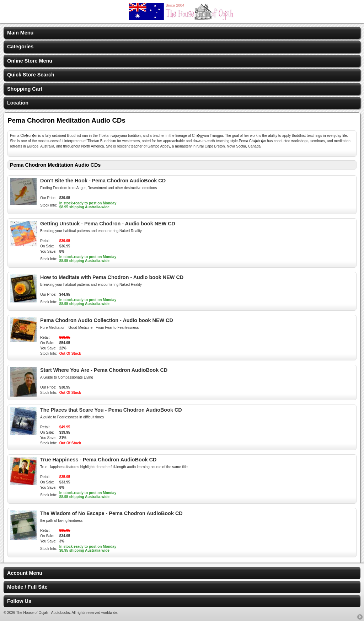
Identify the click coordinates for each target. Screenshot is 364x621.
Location (18, 103)
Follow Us (19, 601)
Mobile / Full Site (27, 587)
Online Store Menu (30, 61)
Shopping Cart (25, 89)
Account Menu (25, 573)
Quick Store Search (31, 75)
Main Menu (20, 33)
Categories (20, 47)
